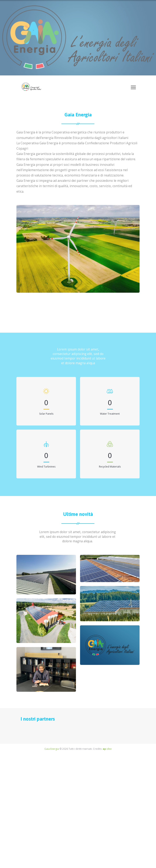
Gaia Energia (52, 749)
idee (107, 749)
